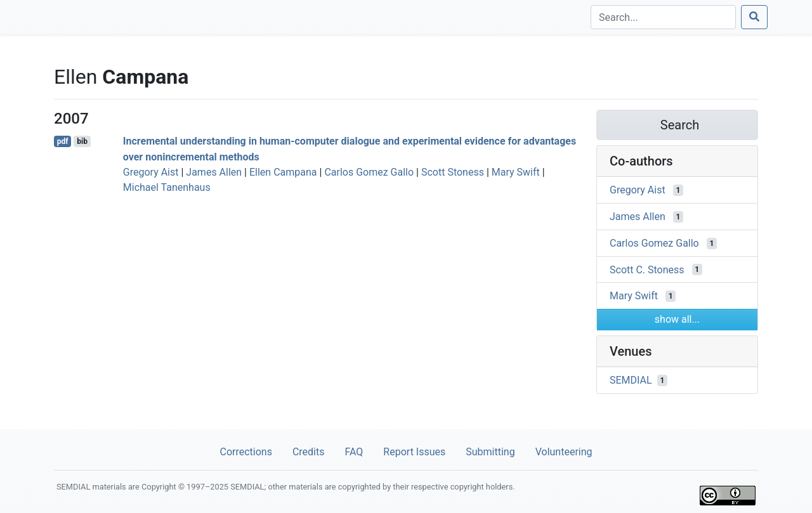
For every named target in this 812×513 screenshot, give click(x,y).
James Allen (214, 172)
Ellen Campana (283, 172)
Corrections (246, 452)
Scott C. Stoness (647, 269)
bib (82, 141)
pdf (63, 141)
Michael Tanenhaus (167, 187)
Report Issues (414, 452)
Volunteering (564, 452)
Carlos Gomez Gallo (369, 172)
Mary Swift (516, 172)
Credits (309, 452)
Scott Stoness (453, 172)
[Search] (663, 17)
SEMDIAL (631, 380)
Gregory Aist (151, 172)
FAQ (354, 452)
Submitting (490, 452)
